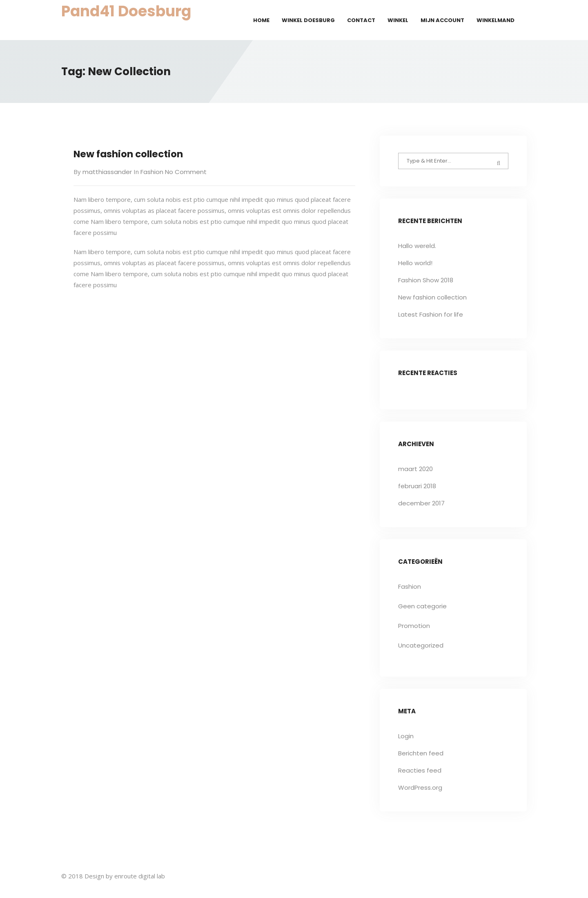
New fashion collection (128, 154)
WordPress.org (420, 787)
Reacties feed (420, 770)
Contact (361, 20)
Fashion (152, 172)
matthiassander (107, 172)
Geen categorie (422, 606)
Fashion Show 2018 (426, 280)
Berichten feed (421, 753)
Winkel (398, 20)
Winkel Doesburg (308, 20)
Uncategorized (421, 645)
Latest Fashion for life (431, 314)
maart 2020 (415, 469)
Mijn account (442, 20)
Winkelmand (496, 20)
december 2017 (421, 503)
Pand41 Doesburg (126, 11)
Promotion (414, 626)
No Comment (185, 172)
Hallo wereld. (417, 246)
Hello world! (415, 263)
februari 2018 (417, 486)
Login (406, 736)
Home (261, 20)
